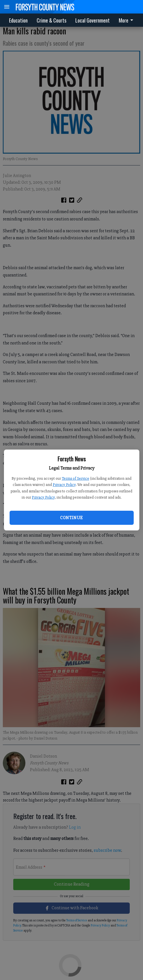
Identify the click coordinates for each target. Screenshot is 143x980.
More (127, 20)
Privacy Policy (64, 485)
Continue (71, 518)
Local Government (93, 20)
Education (18, 20)
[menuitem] (127, 20)
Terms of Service (75, 478)
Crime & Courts (51, 20)
